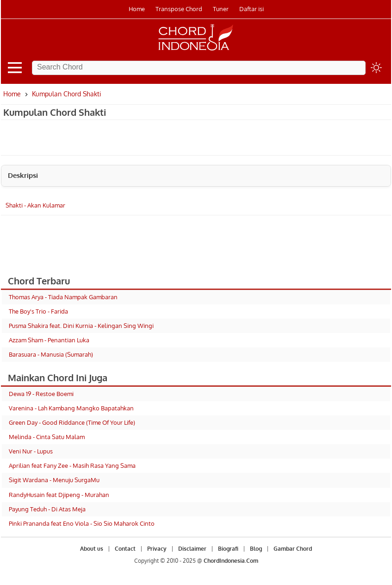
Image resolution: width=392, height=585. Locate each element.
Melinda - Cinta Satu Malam (47, 437)
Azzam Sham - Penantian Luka (49, 340)
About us (92, 549)
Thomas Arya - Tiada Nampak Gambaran (63, 297)
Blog (256, 549)
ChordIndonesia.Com (231, 561)
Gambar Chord (293, 549)
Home (137, 9)
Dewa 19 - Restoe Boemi (41, 394)
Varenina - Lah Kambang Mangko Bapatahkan (71, 408)
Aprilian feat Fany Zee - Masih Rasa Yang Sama (72, 465)
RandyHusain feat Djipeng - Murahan (59, 495)
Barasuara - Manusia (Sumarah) (51, 354)
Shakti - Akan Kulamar (35, 205)
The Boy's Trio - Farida (38, 311)
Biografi (228, 549)
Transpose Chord (179, 9)
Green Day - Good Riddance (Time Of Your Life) (72, 422)
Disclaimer (192, 549)
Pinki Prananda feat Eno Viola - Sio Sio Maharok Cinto (82, 523)
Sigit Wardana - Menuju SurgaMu (54, 480)
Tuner (221, 9)
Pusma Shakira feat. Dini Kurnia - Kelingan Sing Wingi (81, 326)
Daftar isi (252, 9)
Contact (125, 549)
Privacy (157, 549)
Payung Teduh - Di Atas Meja (47, 509)
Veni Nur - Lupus (31, 451)
